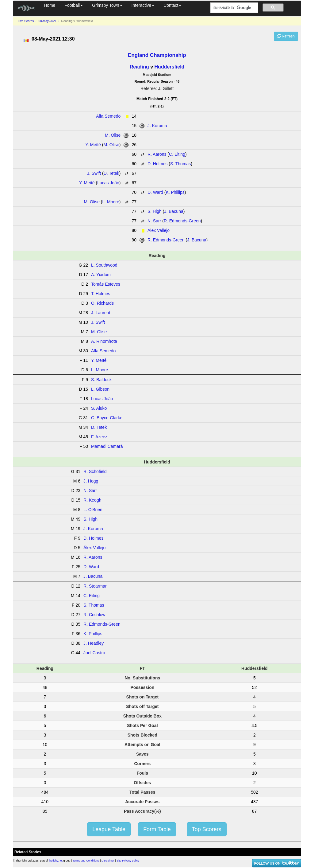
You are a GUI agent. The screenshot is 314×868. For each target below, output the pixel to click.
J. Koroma (157, 126)
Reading (139, 67)
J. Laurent (101, 313)
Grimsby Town (107, 5)
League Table (109, 829)
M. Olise (113, 135)
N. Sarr (154, 221)
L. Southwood (104, 265)
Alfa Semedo (108, 116)
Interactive (143, 5)
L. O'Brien (93, 510)
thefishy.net (56, 861)
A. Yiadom (101, 275)
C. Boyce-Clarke (107, 418)
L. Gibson (100, 389)
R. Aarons (157, 154)
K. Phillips (175, 192)
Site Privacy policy (128, 861)
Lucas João (108, 183)
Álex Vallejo (94, 548)
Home (50, 5)
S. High (155, 211)
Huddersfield (170, 67)
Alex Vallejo (159, 230)
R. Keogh (92, 500)
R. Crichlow (94, 615)
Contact (172, 5)
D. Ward (155, 192)
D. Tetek (111, 173)
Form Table (157, 829)
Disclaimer (108, 861)
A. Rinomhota (104, 341)
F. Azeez (99, 437)
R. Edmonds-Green (182, 221)
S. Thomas (180, 164)
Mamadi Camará (107, 446)
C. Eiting (177, 154)
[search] (234, 8)
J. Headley (94, 643)
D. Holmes (157, 164)
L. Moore (111, 202)
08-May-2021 (47, 21)
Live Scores (26, 21)
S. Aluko (99, 408)
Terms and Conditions (86, 861)
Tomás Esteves (106, 284)
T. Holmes (101, 294)
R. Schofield (95, 471)
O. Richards (102, 303)
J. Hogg (91, 481)
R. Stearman (96, 586)
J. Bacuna (174, 211)
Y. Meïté (93, 145)
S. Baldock (101, 380)
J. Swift (94, 173)
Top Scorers (207, 829)
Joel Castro (94, 653)
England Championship (157, 55)
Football (74, 5)
